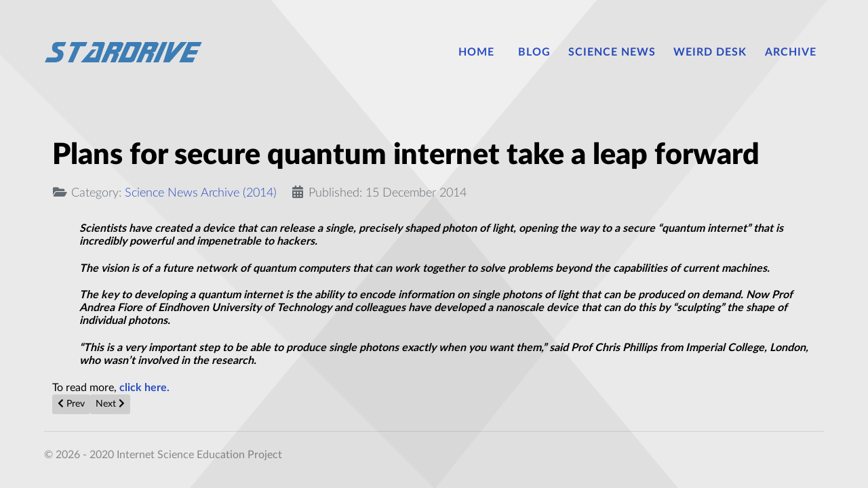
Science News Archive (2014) (201, 193)
